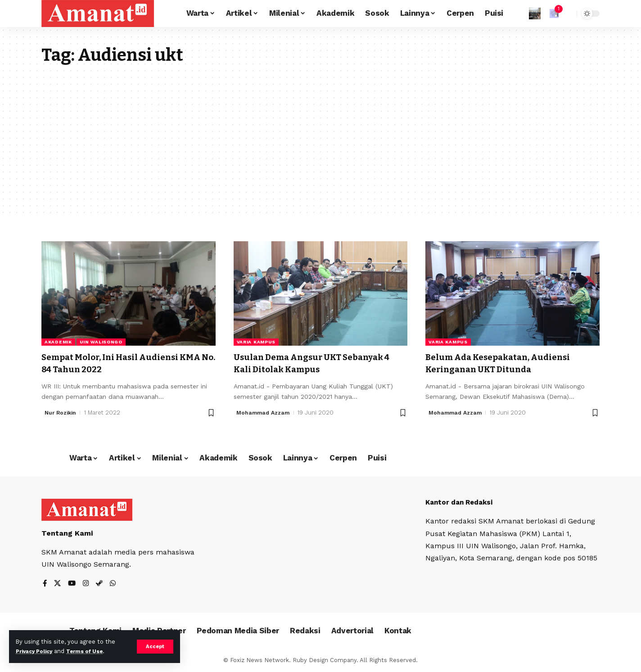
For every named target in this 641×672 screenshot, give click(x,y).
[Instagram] (87, 584)
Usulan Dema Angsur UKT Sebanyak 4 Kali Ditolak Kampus (320, 363)
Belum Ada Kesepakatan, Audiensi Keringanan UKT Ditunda (508, 363)
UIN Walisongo (101, 342)
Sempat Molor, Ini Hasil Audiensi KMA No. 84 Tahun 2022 (120, 363)
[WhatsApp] (115, 584)
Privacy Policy (37, 651)
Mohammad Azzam (265, 413)
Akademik (58, 342)
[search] (568, 14)
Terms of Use (93, 651)
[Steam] (101, 584)
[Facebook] (45, 584)
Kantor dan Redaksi (462, 502)
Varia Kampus (256, 342)
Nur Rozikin (62, 413)
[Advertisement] (320, 133)
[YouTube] (73, 584)
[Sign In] (535, 14)
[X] (58, 584)
